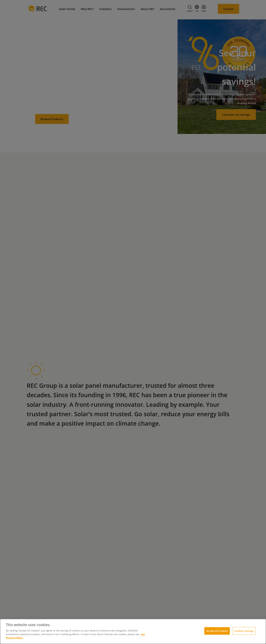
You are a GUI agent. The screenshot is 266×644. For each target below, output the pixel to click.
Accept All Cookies (217, 631)
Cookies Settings (244, 631)
